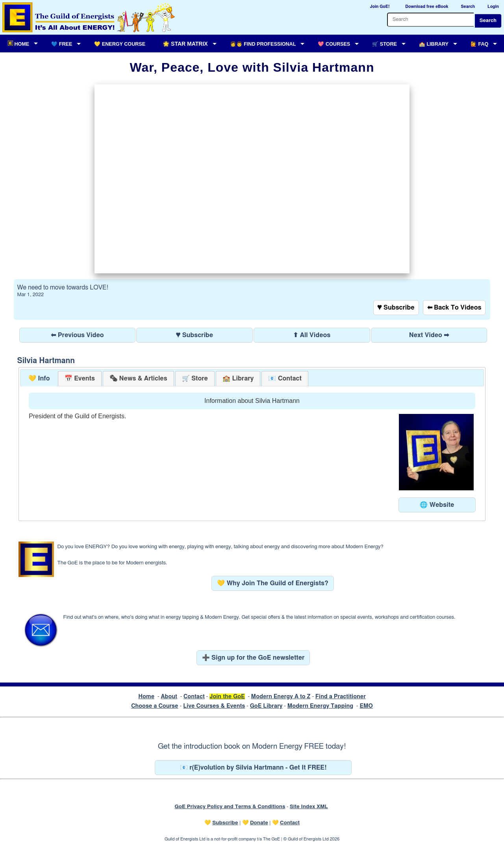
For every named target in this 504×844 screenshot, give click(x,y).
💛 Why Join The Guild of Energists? (273, 583)
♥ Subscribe (396, 308)
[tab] (39, 379)
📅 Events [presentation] (80, 378)
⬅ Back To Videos (454, 308)
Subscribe (225, 823)
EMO (366, 706)
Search (488, 21)
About (169, 697)
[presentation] (138, 379)
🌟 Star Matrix (185, 44)
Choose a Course (155, 706)
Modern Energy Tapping (320, 706)
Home (146, 697)
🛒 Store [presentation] (195, 378)
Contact (194, 697)
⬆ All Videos (312, 335)
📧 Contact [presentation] (285, 378)
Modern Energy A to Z (281, 697)
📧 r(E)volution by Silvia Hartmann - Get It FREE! (253, 768)
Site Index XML (309, 807)
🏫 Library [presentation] (238, 378)
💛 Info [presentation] (39, 378)
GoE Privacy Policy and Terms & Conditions (230, 807)
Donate (259, 823)
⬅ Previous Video (77, 335)
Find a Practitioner (341, 697)
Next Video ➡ (429, 335)
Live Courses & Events (214, 706)
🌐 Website (437, 505)
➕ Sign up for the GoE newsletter (253, 658)
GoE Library (266, 706)
